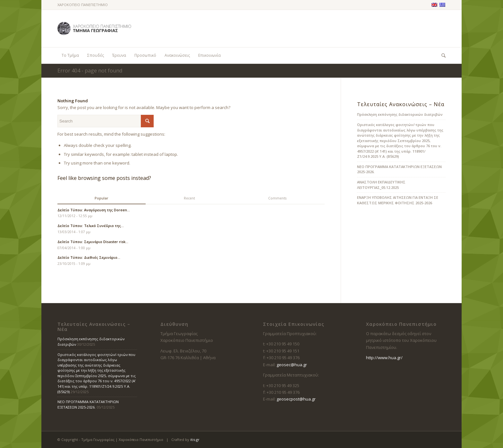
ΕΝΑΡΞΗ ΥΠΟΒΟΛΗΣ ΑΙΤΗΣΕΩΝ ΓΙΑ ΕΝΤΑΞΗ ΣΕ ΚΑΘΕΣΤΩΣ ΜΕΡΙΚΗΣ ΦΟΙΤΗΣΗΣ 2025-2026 (398, 200)
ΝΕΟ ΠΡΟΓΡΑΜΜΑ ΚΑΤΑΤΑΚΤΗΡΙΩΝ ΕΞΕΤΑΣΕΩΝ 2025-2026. (88, 404)
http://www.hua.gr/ (384, 358)
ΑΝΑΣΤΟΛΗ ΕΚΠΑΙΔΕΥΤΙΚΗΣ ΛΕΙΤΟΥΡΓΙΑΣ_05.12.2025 (381, 185)
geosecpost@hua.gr (296, 399)
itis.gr (195, 440)
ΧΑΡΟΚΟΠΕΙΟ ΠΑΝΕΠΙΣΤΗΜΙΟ (83, 5)
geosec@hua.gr (292, 365)
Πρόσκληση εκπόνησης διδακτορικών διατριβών (400, 114)
